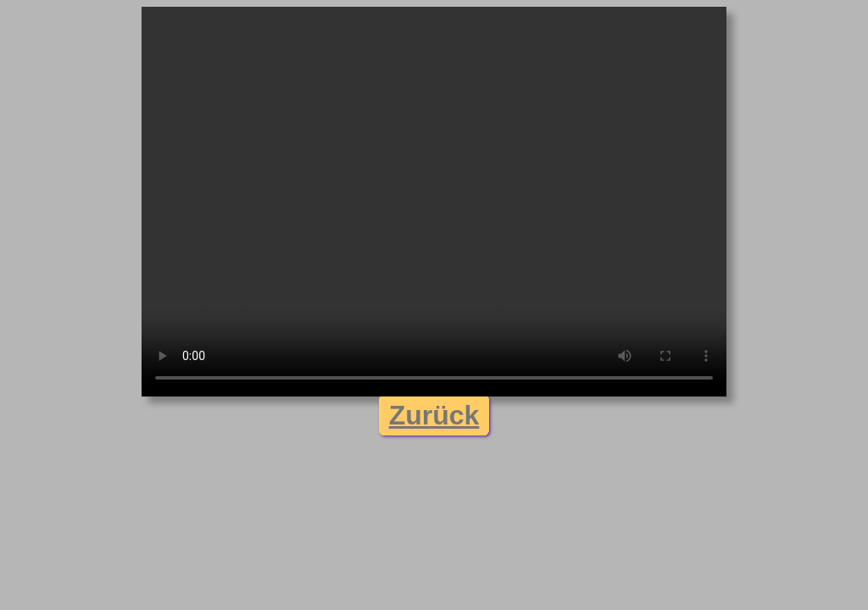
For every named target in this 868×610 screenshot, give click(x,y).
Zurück (434, 415)
